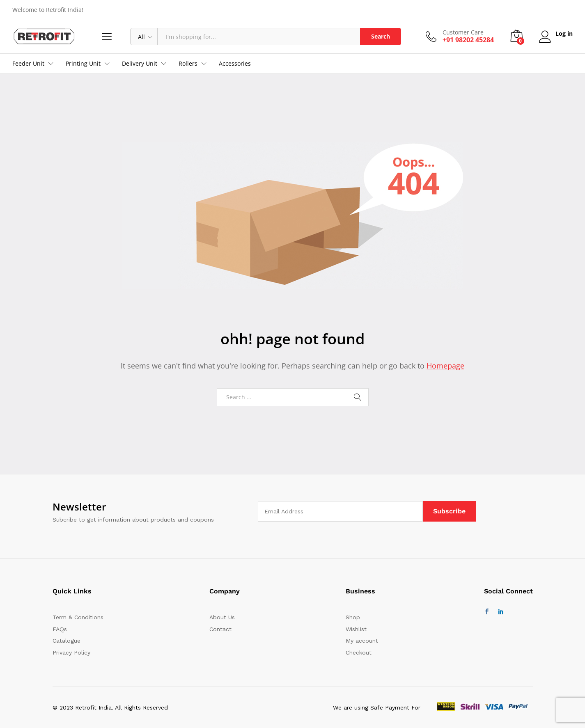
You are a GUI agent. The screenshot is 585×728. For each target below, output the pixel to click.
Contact (220, 629)
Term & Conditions (78, 617)
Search (380, 36)
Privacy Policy (71, 652)
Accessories (235, 64)
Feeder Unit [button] (28, 64)
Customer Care (462, 33)
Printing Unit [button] (83, 64)
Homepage (445, 366)
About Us (222, 617)
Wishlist (356, 629)
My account (362, 641)
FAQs (60, 629)
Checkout (359, 652)
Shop (353, 617)
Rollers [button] (188, 64)
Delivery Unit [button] (140, 64)
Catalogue (67, 641)
